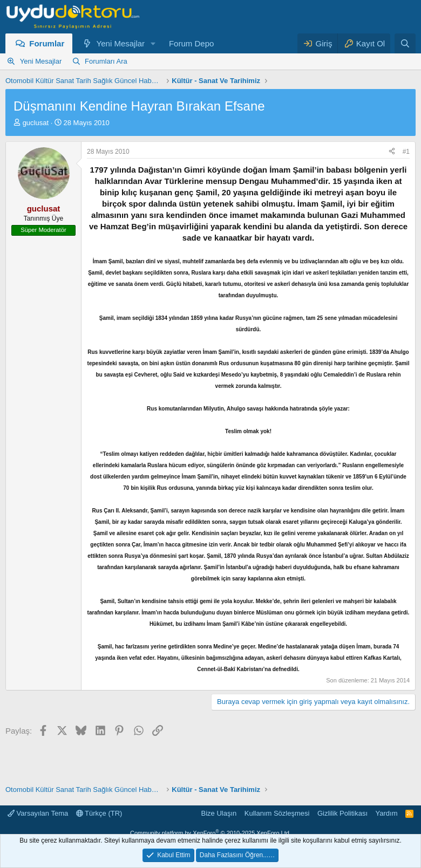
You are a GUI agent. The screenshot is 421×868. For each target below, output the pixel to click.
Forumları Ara (106, 61)
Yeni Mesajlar (121, 43)
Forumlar (47, 43)
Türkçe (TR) (99, 813)
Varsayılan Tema (38, 813)
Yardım (387, 813)
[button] (153, 43)
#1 (406, 152)
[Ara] (405, 43)
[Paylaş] (392, 152)
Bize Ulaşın (219, 813)
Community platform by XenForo (210, 833)
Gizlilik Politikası (342, 813)
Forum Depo (191, 43)
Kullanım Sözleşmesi (277, 813)
